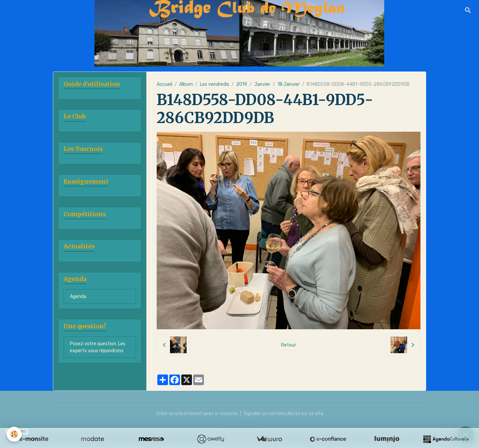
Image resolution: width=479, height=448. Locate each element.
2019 (242, 84)
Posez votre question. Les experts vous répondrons (98, 347)
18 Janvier (289, 84)
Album (186, 84)
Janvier (262, 84)
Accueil (164, 84)
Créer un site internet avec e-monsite (197, 414)
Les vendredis (215, 84)
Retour (289, 345)
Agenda (78, 297)
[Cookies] (14, 434)
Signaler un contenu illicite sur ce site (283, 414)
